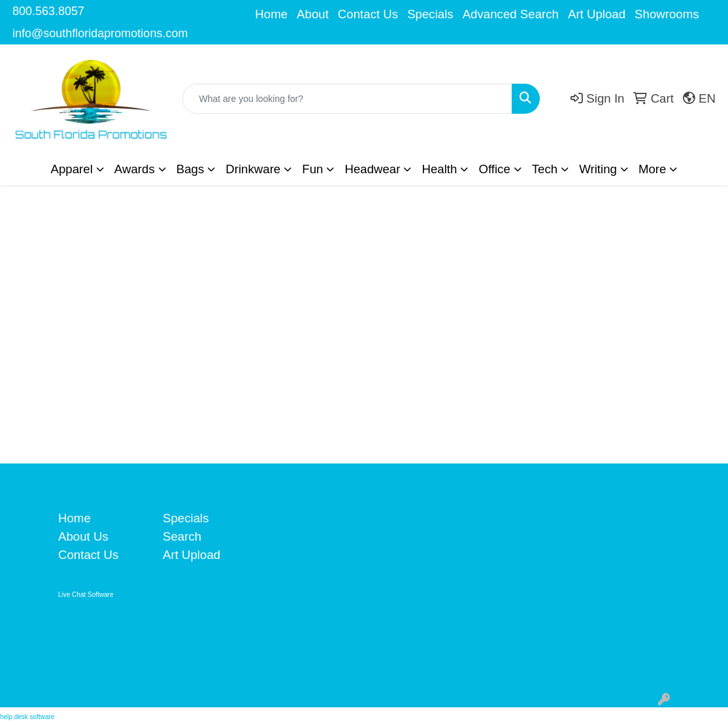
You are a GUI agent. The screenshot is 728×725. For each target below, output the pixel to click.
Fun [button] (312, 169)
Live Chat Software (86, 595)
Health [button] (439, 169)
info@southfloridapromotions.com (100, 33)
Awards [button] (135, 169)
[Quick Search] (347, 99)
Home (271, 14)
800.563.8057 (48, 11)
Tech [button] (545, 169)
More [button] (653, 169)
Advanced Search (511, 14)
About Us (83, 536)
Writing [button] (598, 169)
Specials (430, 14)
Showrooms (667, 14)
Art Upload (597, 14)
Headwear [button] (372, 169)
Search (182, 536)
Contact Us (368, 14)
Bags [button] (190, 169)
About (313, 14)
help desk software (27, 717)
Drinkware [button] (253, 169)
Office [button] (494, 169)
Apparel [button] (72, 169)
